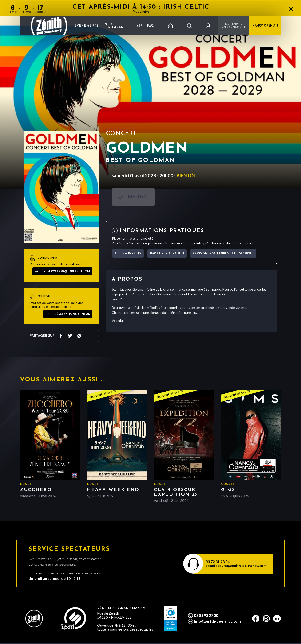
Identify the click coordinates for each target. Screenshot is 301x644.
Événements (87, 26)
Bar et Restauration (167, 254)
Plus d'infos (141, 11)
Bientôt (138, 197)
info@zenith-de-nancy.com (217, 621)
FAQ (151, 26)
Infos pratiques (113, 26)
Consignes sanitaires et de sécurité (223, 254)
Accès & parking (128, 254)
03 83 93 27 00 (206, 615)
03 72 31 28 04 (218, 561)
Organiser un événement (233, 26)
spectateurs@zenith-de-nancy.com (236, 565)
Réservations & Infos (72, 314)
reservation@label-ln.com (67, 272)
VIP (139, 26)
